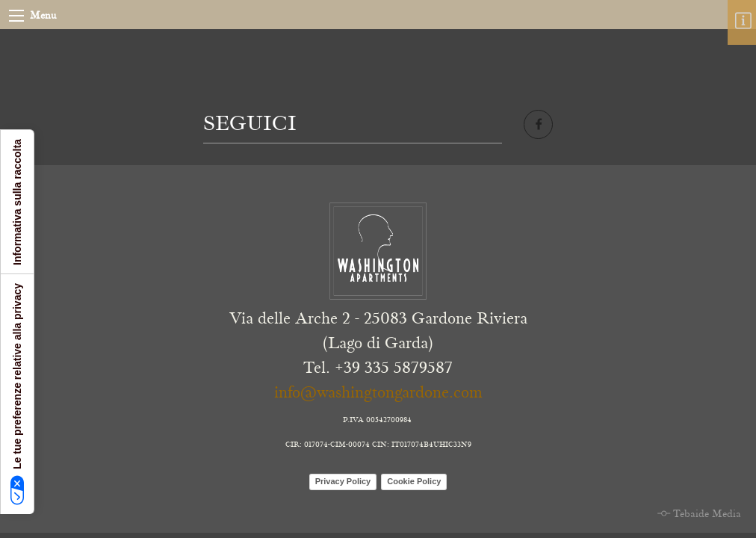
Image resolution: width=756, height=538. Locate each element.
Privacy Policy (343, 481)
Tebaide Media (707, 514)
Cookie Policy (414, 481)
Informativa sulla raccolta (17, 202)
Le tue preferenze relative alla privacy (18, 394)
